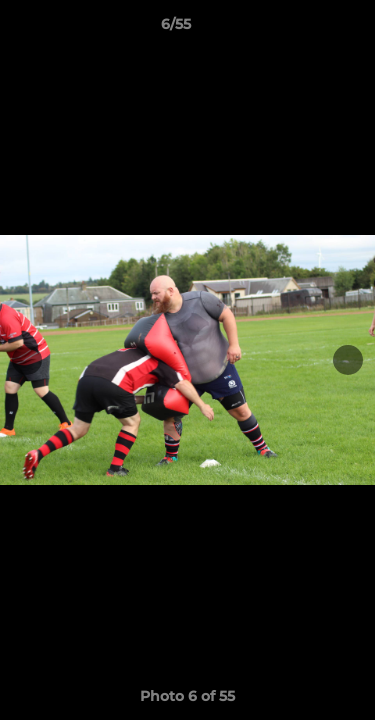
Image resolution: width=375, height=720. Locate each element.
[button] (303, 29)
